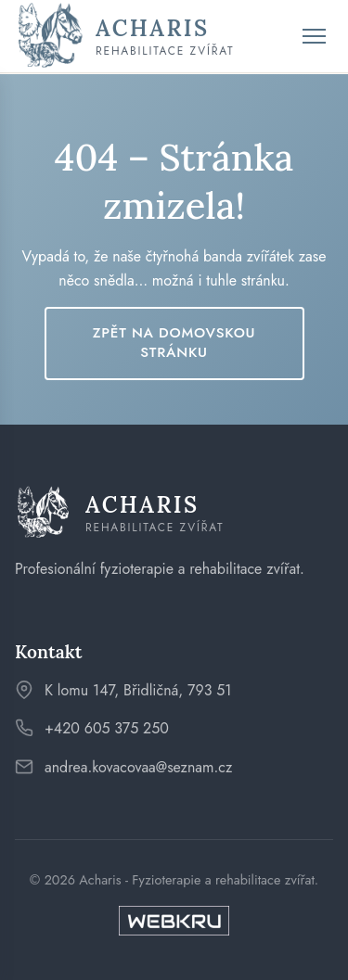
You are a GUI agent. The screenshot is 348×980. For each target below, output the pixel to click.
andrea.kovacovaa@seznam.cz (138, 767)
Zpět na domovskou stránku (174, 343)
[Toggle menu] (314, 36)
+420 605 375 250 (107, 728)
